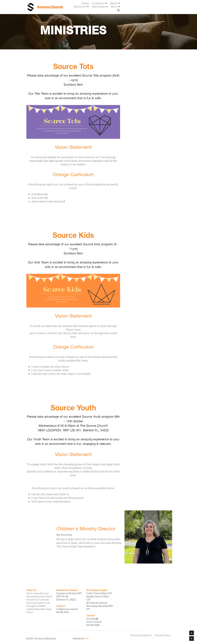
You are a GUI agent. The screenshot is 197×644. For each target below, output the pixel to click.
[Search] (169, 5)
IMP (87, 628)
